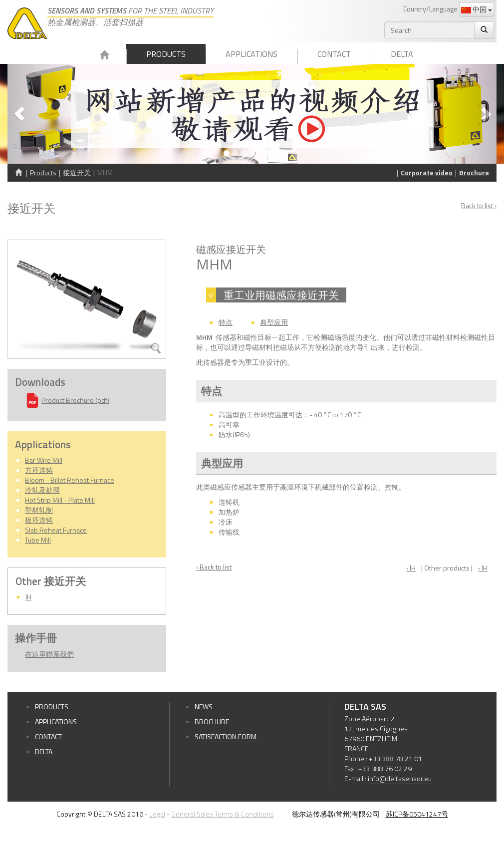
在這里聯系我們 (49, 654)
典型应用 (274, 322)
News (204, 707)
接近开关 (77, 172)
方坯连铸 (39, 470)
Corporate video (427, 172)
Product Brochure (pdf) (75, 400)
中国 (477, 9)
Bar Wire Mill (44, 460)
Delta (402, 54)
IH (28, 597)
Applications (252, 54)
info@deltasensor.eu (400, 778)
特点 (226, 322)
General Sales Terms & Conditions (223, 814)
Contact (334, 54)
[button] (44, 114)
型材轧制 (39, 510)
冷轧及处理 (42, 490)
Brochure (474, 172)
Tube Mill (38, 540)
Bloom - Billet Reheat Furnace (70, 480)
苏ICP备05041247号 (417, 814)
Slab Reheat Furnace (56, 530)
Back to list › (479, 205)
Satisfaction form (226, 736)
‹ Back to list (214, 567)
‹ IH (411, 568)
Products (166, 54)
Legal (157, 814)
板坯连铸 (39, 520)
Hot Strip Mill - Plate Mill (60, 500)
